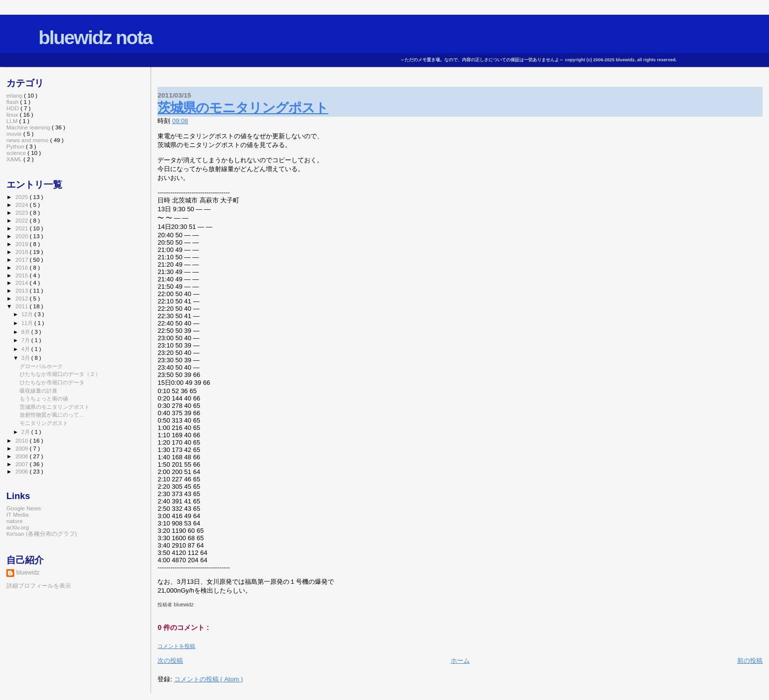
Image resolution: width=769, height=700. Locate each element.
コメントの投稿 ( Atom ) (209, 679)
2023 (22, 212)
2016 (22, 267)
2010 (22, 440)
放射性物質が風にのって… (52, 415)
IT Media (17, 514)
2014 (22, 283)
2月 (26, 432)
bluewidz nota (95, 37)
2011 (22, 306)
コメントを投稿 (176, 646)
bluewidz (28, 573)
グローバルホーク (41, 366)
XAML (15, 159)
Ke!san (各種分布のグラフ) (42, 534)
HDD (13, 108)
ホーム (460, 661)
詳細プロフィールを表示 (39, 586)
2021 (22, 228)
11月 (28, 323)
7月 (26, 340)
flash (13, 102)
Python (16, 146)
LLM (13, 121)
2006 (22, 471)
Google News (24, 508)
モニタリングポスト (44, 423)
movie (15, 134)
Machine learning (29, 127)
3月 (26, 358)
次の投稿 (170, 661)
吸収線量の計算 (38, 391)
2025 (22, 197)
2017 (22, 260)
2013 (22, 290)
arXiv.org (18, 527)
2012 (22, 298)
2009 (22, 448)
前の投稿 (750, 661)
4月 (26, 349)
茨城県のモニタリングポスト (243, 108)
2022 (22, 220)
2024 (22, 205)
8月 (26, 332)
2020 (22, 236)
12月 (28, 314)
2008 (22, 456)
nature (14, 521)
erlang (15, 95)
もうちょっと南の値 (44, 399)
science (17, 153)
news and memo (28, 140)
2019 (22, 244)
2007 (22, 464)
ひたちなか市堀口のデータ (52, 382)
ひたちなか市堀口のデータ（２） (60, 374)
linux (13, 114)
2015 (22, 275)
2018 (22, 252)
